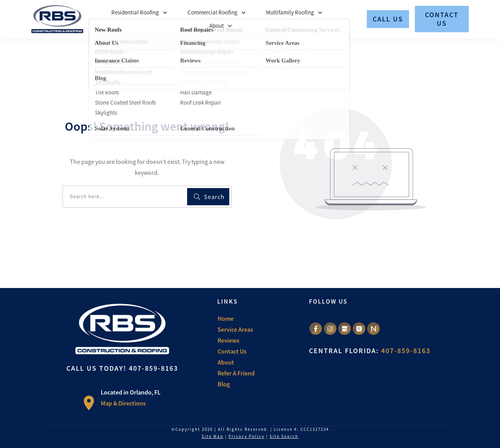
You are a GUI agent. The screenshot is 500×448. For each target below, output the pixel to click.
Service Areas (235, 329)
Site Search (284, 436)
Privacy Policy (246, 436)
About (226, 362)
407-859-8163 (154, 368)
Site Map (212, 436)
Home (226, 318)
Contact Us (232, 351)
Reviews (229, 340)
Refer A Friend (236, 373)
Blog (224, 384)
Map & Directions (123, 403)
